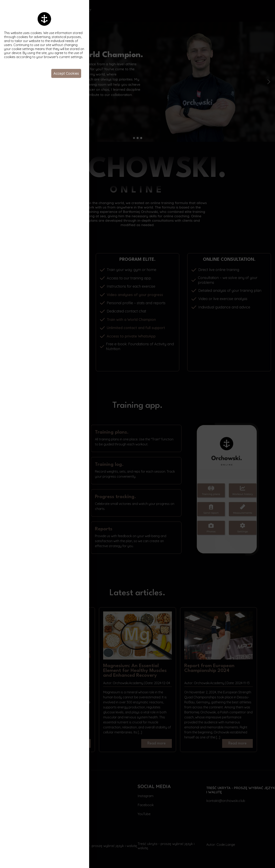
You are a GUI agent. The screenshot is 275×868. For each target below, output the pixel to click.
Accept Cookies (66, 73)
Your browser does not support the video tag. (182, 434)
